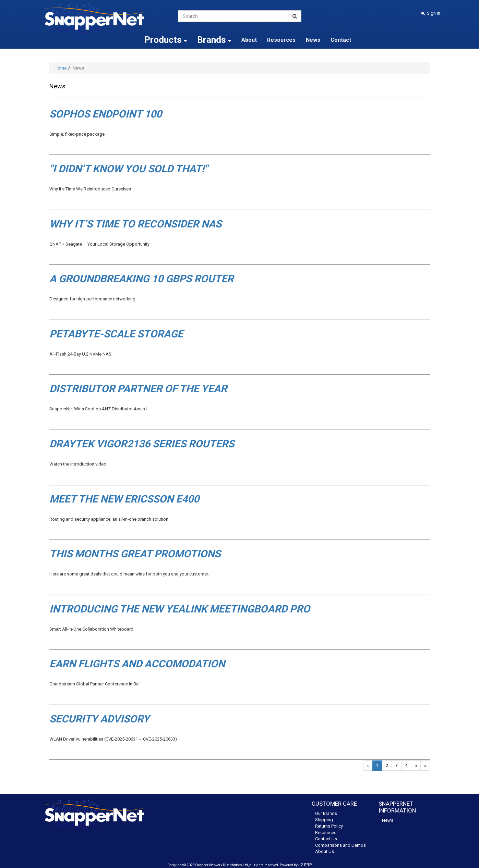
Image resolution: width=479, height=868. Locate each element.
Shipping (324, 820)
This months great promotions (135, 554)
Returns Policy (329, 826)
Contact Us (326, 839)
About (249, 40)
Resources (281, 40)
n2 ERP (305, 865)
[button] (431, 13)
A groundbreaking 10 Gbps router (141, 279)
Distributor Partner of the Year (138, 389)
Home (61, 68)
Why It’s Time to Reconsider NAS (135, 224)
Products (166, 40)
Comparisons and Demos (340, 845)
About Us (325, 851)
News (313, 40)
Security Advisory (99, 719)
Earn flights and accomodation (137, 664)
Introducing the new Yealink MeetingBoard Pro (180, 609)
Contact (341, 40)
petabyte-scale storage (116, 334)
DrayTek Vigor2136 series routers (142, 444)
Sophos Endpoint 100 (106, 114)
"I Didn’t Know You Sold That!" (129, 169)
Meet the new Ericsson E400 (124, 499)
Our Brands (326, 813)
